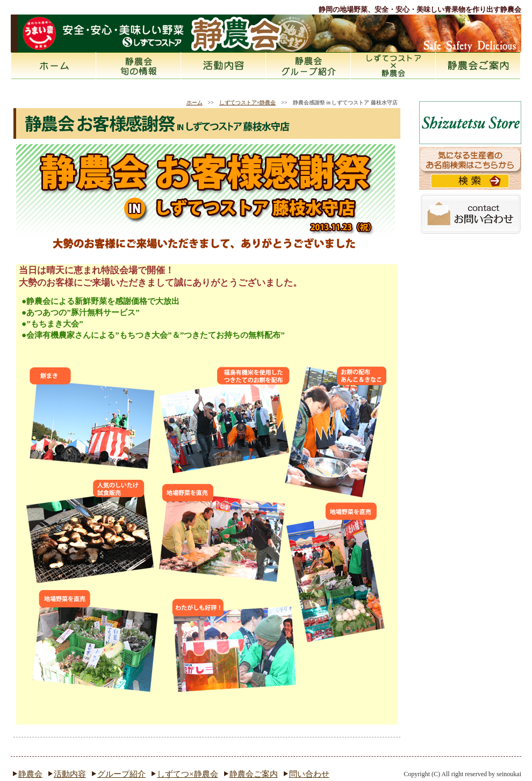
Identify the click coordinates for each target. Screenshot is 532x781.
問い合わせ (309, 774)
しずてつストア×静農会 (393, 66)
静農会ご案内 (478, 66)
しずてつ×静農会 (188, 774)
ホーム (54, 66)
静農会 (139, 66)
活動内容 (224, 66)
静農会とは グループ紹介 (308, 66)
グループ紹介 (121, 774)
